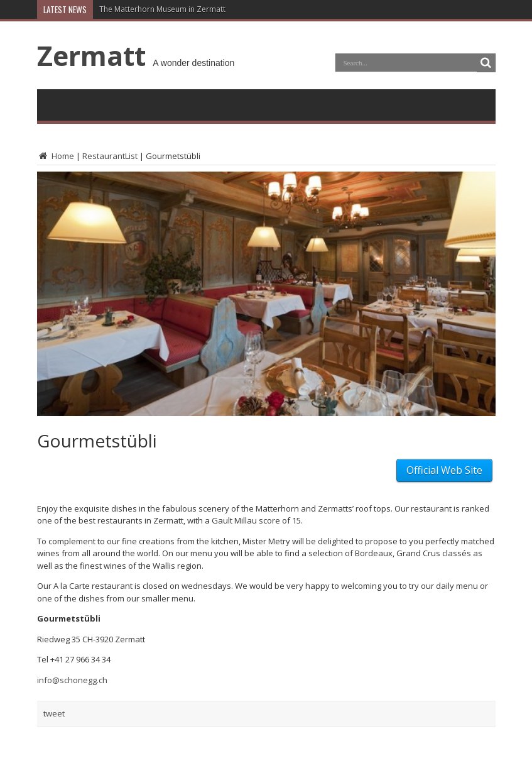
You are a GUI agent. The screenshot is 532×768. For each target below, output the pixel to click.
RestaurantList (110, 156)
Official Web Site (444, 470)
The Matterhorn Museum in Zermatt (162, 9)
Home (56, 156)
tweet (54, 713)
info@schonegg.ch (72, 680)
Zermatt (91, 55)
